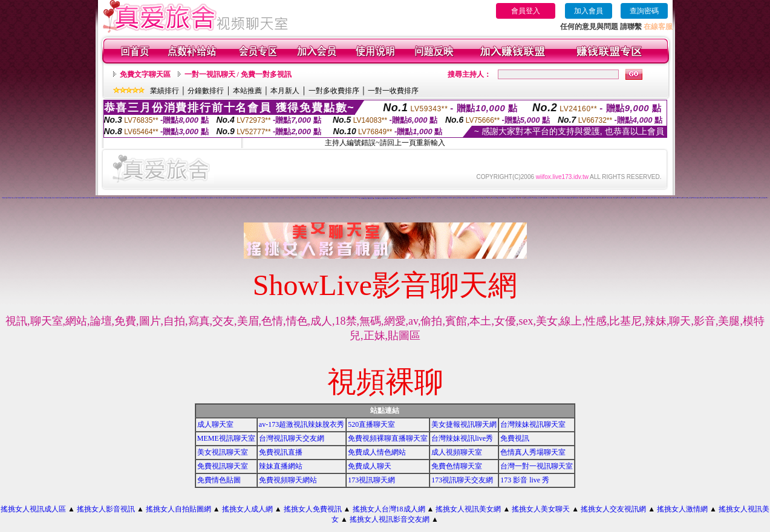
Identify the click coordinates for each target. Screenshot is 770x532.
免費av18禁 (28, 198)
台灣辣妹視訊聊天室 (533, 424)
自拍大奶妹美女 (444, 198)
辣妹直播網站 (281, 466)
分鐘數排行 (206, 91)
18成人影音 (680, 198)
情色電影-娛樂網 (239, 198)
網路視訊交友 (166, 198)
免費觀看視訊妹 (386, 199)
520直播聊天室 (371, 424)
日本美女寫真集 (92, 198)
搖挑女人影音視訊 (106, 509)
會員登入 (526, 11)
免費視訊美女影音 (229, 198)
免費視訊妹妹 (586, 198)
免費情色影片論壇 (582, 197)
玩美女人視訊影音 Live (331, 198)
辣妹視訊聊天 (615, 198)
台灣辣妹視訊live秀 (462, 438)
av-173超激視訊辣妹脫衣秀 (302, 424)
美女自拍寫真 (762, 198)
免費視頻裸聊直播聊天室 (388, 438)
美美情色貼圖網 (184, 198)
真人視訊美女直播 (527, 198)
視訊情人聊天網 (81, 198)
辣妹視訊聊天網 (706, 198)
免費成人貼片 (58, 198)
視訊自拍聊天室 (53, 198)
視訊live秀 (499, 198)
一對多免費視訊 (9, 198)
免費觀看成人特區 (213, 198)
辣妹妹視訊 (766, 198)
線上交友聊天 (485, 198)
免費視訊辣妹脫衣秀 (258, 198)
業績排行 (165, 91)
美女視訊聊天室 (223, 452)
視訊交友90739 (325, 198)
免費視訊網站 (644, 198)
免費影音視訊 (605, 198)
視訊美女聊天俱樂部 (116, 198)
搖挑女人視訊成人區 (33, 509)
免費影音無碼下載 (276, 198)
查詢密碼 (644, 11)
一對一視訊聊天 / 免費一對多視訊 (238, 74)
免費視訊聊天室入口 (98, 198)
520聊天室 (24, 198)
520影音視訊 (619, 198)
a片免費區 (394, 199)
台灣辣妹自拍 (380, 199)
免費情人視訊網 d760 (449, 198)
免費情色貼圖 (219, 480)
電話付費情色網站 (595, 198)
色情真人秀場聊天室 (533, 452)
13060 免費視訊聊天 (457, 198)
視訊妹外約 (390, 199)
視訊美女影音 (561, 198)
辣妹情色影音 (667, 198)
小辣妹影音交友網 (225, 197)
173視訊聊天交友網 (462, 480)
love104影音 (273, 197)
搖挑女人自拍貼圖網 (178, 509)
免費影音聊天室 (657, 198)
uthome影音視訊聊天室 (650, 198)
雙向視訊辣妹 (633, 198)
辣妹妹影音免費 (86, 198)
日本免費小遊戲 (264, 198)
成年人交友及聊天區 (510, 198)
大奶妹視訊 (366, 199)
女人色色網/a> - (433, 198)
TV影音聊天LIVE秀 (354, 198)
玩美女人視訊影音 (287, 198)
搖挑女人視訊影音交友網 (390, 519)
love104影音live (479, 198)
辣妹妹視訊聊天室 (371, 199)
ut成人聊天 (489, 198)
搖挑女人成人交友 (122, 198)
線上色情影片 (208, 198)
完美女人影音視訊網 (171, 198)
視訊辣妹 (711, 198)
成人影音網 (676, 198)
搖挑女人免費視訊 (313, 509)
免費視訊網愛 (504, 198)
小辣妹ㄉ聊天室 (757, 198)
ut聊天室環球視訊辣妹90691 (346, 198)
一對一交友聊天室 (533, 198)
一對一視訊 (523, 198)
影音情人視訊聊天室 (747, 198)
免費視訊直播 (281, 452)
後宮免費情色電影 (662, 198)
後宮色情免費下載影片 (178, 198)
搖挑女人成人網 (247, 509)
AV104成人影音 (399, 199)
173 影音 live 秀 (525, 480)
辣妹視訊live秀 (20, 198)
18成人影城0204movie (410, 198)
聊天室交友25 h (199, 198)
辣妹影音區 (672, 198)
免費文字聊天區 (145, 74)
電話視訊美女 (143, 198)
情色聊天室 (218, 198)
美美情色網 (368, 197)
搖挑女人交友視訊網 (613, 509)
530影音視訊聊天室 (734, 198)
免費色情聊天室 (457, 466)
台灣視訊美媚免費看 (318, 198)
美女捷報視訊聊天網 (464, 424)
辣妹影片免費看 (624, 198)
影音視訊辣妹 (610, 198)
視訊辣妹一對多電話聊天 (414, 197)
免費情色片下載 (76, 198)
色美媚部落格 (233, 198)
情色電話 (428, 198)
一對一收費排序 (393, 91)
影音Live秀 (404, 199)
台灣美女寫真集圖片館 (109, 198)
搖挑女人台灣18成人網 (389, 509)
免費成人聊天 (370, 466)
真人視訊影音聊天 (740, 198)
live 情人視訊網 (147, 198)
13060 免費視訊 (292, 198)
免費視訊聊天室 (223, 466)
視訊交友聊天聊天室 (638, 198)
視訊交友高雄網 (103, 198)
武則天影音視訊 (216, 197)
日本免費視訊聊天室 (160, 198)
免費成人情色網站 (377, 452)
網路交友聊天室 (193, 198)
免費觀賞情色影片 (474, 198)
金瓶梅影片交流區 (70, 198)
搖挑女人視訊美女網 (468, 509)
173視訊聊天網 (138, 198)
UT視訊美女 (551, 198)
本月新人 (285, 91)
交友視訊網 (189, 198)
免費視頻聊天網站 (288, 480)
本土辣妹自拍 (376, 199)
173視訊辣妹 (281, 198)
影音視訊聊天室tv (722, 198)
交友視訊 (462, 198)
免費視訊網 (204, 198)
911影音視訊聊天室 (728, 198)
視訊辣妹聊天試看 (700, 198)
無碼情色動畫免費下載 (467, 198)
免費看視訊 (408, 199)
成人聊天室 (215, 424)
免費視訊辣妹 (752, 198)
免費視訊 (515, 438)
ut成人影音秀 (684, 198)
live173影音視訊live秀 (540, 198)
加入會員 (589, 11)
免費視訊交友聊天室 (34, 198)
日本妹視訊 (362, 199)
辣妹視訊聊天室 (689, 198)
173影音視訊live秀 (418, 198)
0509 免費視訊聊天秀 (305, 198)
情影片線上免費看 (40, 198)
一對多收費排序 (334, 91)
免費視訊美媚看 (566, 198)
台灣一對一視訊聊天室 (537, 466)
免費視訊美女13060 (338, 198)
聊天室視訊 (519, 198)
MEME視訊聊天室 (226, 438)
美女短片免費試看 (438, 198)
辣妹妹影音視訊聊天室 (245, 198)
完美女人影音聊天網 (270, 198)
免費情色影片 (546, 198)
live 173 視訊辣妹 (299, 198)
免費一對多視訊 (223, 198)
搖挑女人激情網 (682, 509)
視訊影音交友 (15, 198)
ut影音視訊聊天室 (695, 198)
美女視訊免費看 (580, 198)
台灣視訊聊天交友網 (292, 438)
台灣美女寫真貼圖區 (252, 198)
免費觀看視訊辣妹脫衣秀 (47, 198)
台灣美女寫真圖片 (424, 198)
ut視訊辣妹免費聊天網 (64, 198)
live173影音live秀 (494, 198)
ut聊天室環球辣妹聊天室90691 (130, 198)
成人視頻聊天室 (457, 452)
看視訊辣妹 (629, 198)
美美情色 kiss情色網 (153, 198)
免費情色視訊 (575, 198)
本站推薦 (247, 91)
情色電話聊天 (601, 198)
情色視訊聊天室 (556, 198)
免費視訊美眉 (570, 198)
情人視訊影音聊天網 (715, 198)
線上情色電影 (590, 198)
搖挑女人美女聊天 (541, 509)
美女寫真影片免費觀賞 (312, 198)
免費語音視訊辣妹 (402, 197)
